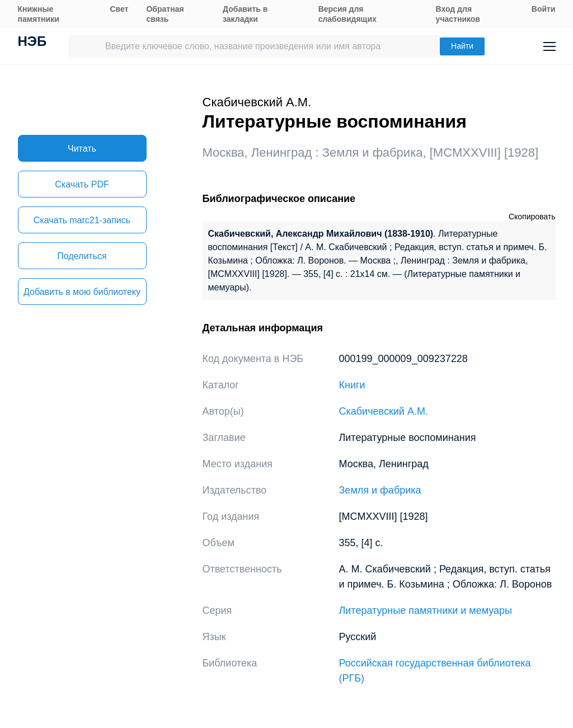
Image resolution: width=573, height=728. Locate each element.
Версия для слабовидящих (347, 14)
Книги (352, 385)
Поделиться (82, 256)
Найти (462, 46)
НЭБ (32, 43)
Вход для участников (458, 14)
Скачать (82, 184)
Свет (119, 9)
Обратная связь (165, 14)
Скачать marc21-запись (82, 220)
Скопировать (532, 217)
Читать (82, 149)
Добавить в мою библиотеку (82, 292)
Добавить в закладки (245, 14)
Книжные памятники (39, 14)
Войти (544, 9)
